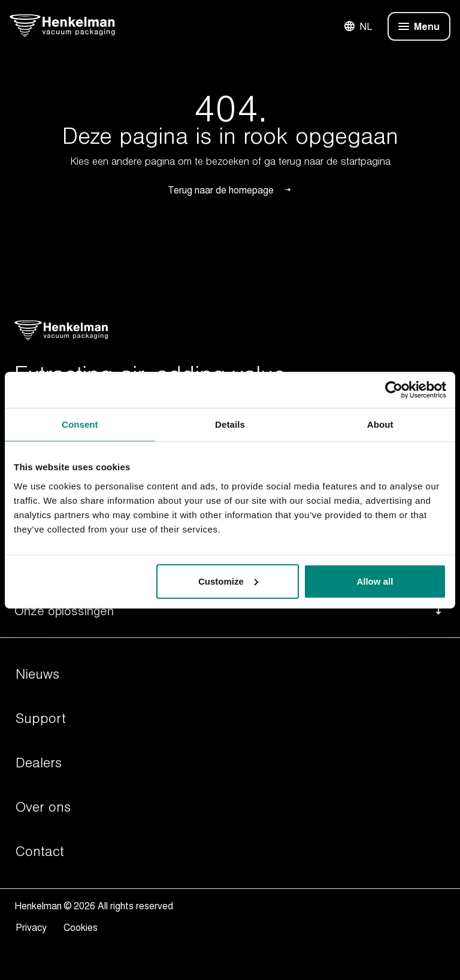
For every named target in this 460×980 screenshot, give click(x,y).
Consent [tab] (80, 424)
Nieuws (37, 674)
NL (358, 26)
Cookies (81, 927)
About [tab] (380, 424)
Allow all (375, 581)
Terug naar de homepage (230, 190)
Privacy (34, 927)
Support (41, 719)
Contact (40, 852)
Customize (228, 581)
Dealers (39, 763)
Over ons (43, 807)
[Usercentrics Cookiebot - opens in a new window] (394, 390)
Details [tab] (230, 424)
